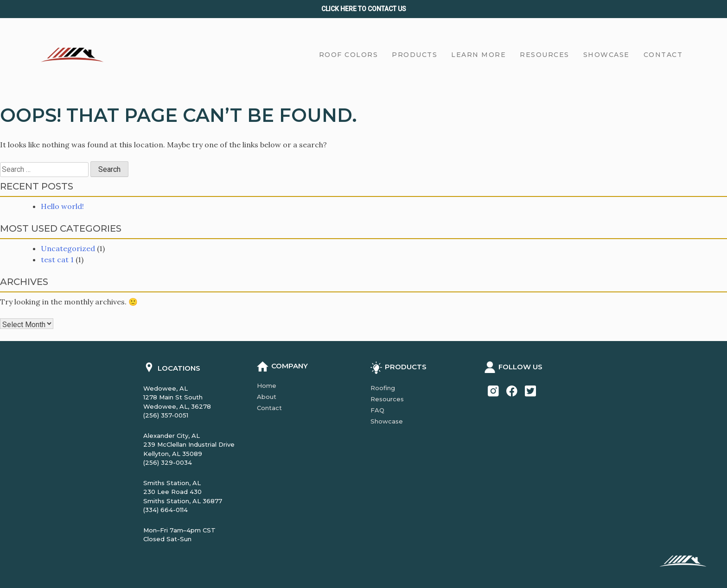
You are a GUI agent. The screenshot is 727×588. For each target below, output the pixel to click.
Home (267, 386)
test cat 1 (57, 259)
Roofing (383, 388)
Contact (269, 408)
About (267, 397)
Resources (387, 399)
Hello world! (62, 206)
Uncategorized (68, 248)
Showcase (387, 421)
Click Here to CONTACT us (364, 9)
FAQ (377, 410)
